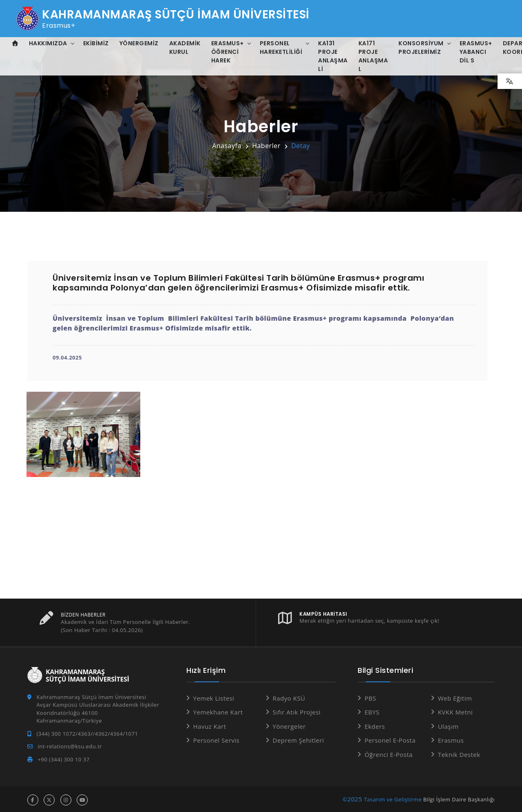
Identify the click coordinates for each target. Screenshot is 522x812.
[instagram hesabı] (66, 798)
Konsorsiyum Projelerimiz (421, 48)
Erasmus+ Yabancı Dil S (476, 52)
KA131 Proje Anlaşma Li (333, 56)
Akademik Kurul (185, 48)
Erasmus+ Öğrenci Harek (228, 52)
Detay (301, 146)
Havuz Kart (210, 725)
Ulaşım (448, 725)
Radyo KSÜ (289, 697)
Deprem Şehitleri (299, 739)
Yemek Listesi (214, 697)
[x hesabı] (49, 798)
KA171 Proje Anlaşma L (373, 56)
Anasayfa (227, 146)
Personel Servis (217, 739)
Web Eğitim (455, 697)
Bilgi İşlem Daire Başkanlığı (459, 798)
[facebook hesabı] (33, 798)
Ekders (375, 725)
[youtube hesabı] (82, 798)
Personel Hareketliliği (281, 48)
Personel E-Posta (390, 739)
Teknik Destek (459, 753)
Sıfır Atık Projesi (297, 710)
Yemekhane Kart (218, 710)
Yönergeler (289, 725)
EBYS (372, 710)
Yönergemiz (139, 43)
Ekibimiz (96, 43)
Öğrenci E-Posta (389, 753)
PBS (370, 697)
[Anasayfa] (15, 43)
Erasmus (451, 739)
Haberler (266, 146)
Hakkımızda (48, 43)
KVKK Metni (456, 710)
